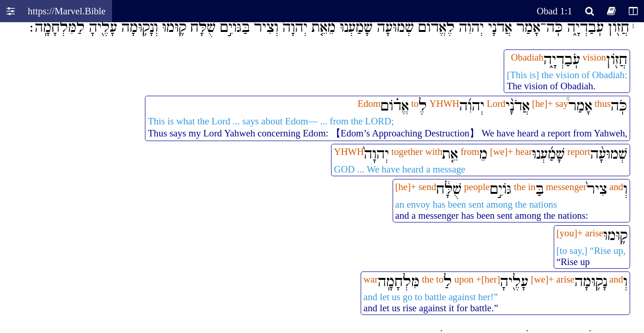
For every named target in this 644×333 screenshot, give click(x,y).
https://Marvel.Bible (67, 11)
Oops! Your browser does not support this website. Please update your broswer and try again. (322, 177)
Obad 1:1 (554, 11)
